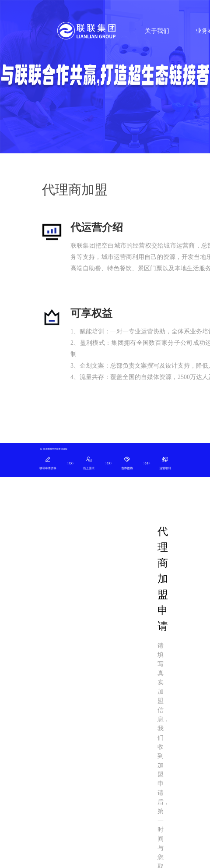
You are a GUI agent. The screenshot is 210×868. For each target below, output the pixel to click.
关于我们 (157, 31)
